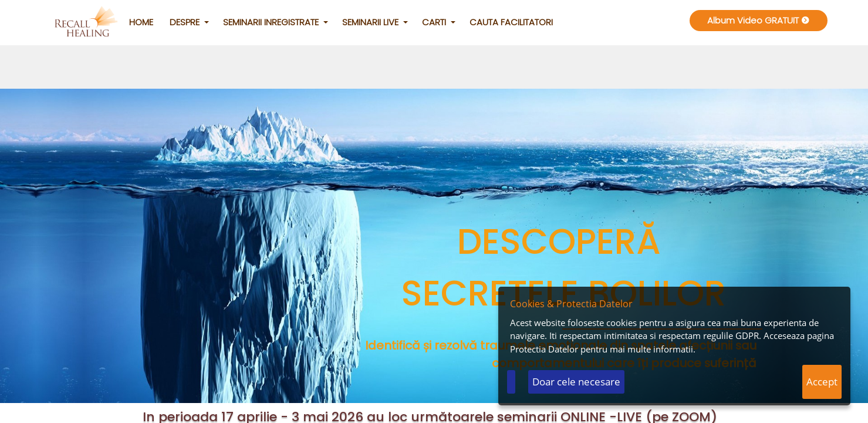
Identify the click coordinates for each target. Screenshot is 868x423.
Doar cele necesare (576, 382)
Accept (822, 382)
